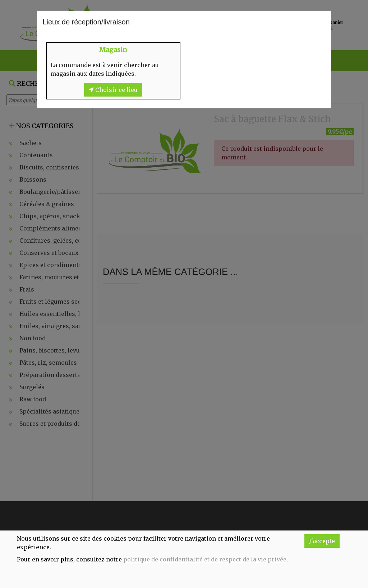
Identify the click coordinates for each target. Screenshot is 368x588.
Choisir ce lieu (113, 90)
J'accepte (322, 541)
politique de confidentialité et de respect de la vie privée (205, 559)
